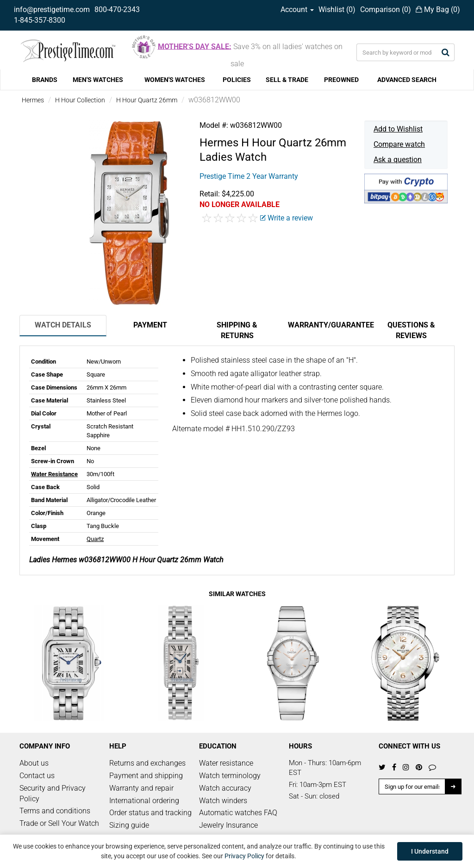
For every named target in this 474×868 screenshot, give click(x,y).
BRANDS (45, 80)
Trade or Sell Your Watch (59, 823)
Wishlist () (337, 9)
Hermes (33, 100)
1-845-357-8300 (40, 20)
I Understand (430, 851)
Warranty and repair (141, 788)
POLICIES (237, 80)
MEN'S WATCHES (98, 80)
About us (34, 763)
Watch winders (223, 801)
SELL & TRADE (287, 80)
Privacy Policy (244, 856)
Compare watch (399, 144)
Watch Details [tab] (63, 325)
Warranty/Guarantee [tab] (328, 325)
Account (297, 9)
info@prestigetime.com (52, 9)
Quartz (95, 539)
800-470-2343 (117, 9)
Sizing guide (129, 825)
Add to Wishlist (398, 129)
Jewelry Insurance (228, 825)
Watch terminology (230, 776)
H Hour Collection (80, 100)
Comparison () (386, 9)
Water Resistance (54, 474)
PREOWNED (341, 80)
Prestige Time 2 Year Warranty (249, 176)
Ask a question (398, 160)
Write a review (287, 218)
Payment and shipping (146, 776)
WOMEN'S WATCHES (175, 80)
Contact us (37, 776)
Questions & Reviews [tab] (411, 330)
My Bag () (438, 9)
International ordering (144, 801)
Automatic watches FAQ (238, 813)
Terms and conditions (55, 811)
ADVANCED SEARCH (407, 80)
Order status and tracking (150, 813)
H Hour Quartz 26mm (147, 100)
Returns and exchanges (147, 763)
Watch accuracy (225, 788)
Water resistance (226, 763)
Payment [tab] (150, 325)
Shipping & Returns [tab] (237, 330)
